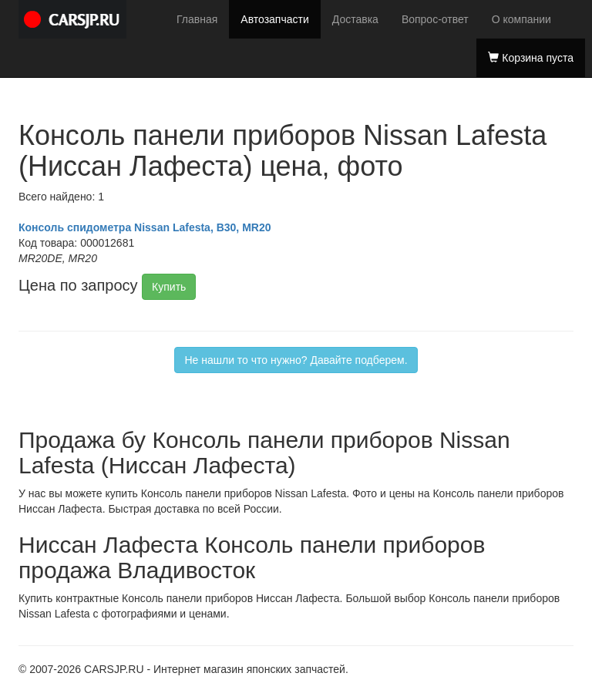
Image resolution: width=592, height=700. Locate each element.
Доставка (355, 19)
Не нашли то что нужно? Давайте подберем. (296, 360)
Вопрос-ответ (435, 19)
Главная (197, 19)
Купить (169, 287)
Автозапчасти (274, 19)
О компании (521, 19)
